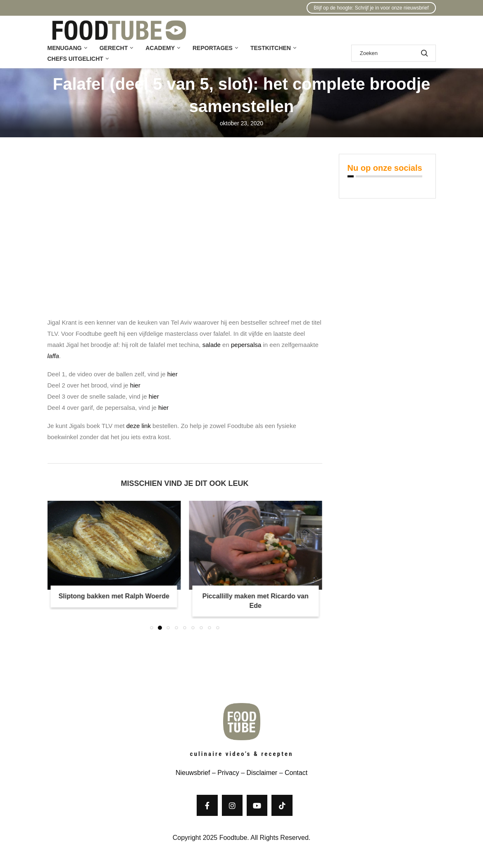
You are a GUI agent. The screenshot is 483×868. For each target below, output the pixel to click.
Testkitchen (271, 48)
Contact (296, 773)
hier (172, 374)
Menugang (65, 48)
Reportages (213, 48)
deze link (139, 426)
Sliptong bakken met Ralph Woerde (114, 596)
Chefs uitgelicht (75, 59)
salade (212, 345)
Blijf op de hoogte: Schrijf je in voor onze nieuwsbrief (371, 8)
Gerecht (114, 48)
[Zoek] (394, 53)
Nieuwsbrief (193, 773)
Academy (160, 48)
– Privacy (224, 773)
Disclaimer (262, 773)
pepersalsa (246, 345)
